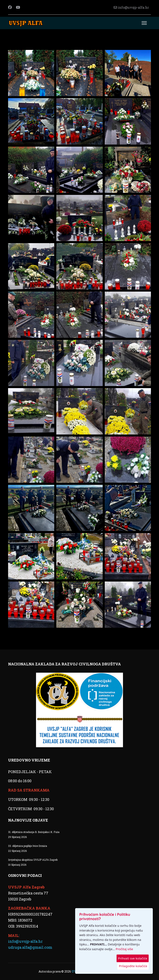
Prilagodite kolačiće (133, 966)
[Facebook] (10, 7)
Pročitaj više (124, 949)
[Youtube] (18, 7)
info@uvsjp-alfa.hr (133, 7)
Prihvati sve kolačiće (133, 958)
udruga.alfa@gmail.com (30, 947)
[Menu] (144, 23)
